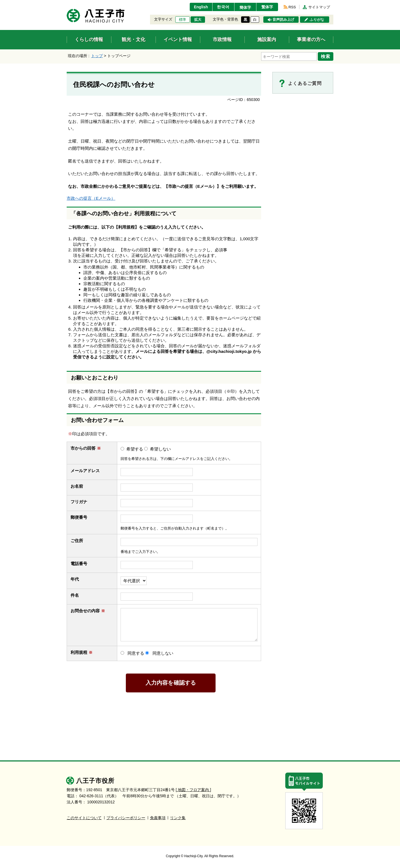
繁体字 (267, 7)
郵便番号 (79, 517)
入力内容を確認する (171, 683)
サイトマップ (319, 7)
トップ (97, 56)
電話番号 (82, 564)
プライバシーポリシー (126, 818)
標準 (182, 20)
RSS (292, 7)
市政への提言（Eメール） (91, 198)
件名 (77, 595)
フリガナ (79, 502)
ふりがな (317, 20)
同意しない (163, 653)
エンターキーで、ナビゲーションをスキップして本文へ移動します (67, 3)
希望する (135, 449)
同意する (136, 653)
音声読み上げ (283, 20)
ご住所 (79, 541)
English (201, 7)
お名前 (79, 486)
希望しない (160, 449)
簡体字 (245, 7)
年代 (75, 579)
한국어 (223, 7)
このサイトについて (84, 818)
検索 (326, 56)
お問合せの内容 (88, 611)
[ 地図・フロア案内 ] (193, 790)
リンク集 (178, 818)
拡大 (198, 20)
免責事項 (158, 818)
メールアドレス (88, 471)
